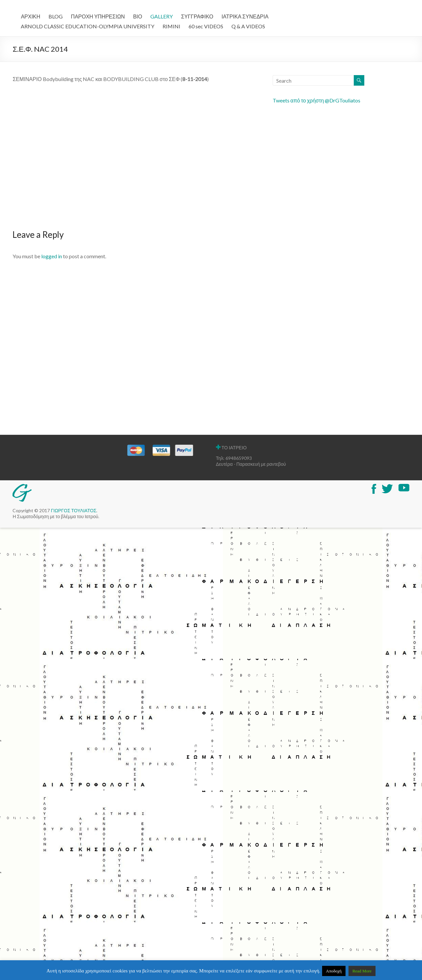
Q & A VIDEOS (248, 26)
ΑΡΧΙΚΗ (30, 16)
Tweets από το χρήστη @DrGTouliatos (317, 100)
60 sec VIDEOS (206, 26)
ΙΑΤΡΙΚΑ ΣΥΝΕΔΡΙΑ (245, 16)
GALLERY (162, 16)
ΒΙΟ (138, 16)
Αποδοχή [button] (334, 971)
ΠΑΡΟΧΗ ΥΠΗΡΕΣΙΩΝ (98, 16)
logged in (52, 256)
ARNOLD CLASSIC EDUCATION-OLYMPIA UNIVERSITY (88, 26)
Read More (362, 971)
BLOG (56, 16)
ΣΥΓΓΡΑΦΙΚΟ (197, 16)
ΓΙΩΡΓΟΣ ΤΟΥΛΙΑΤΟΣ (74, 510)
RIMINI (171, 26)
